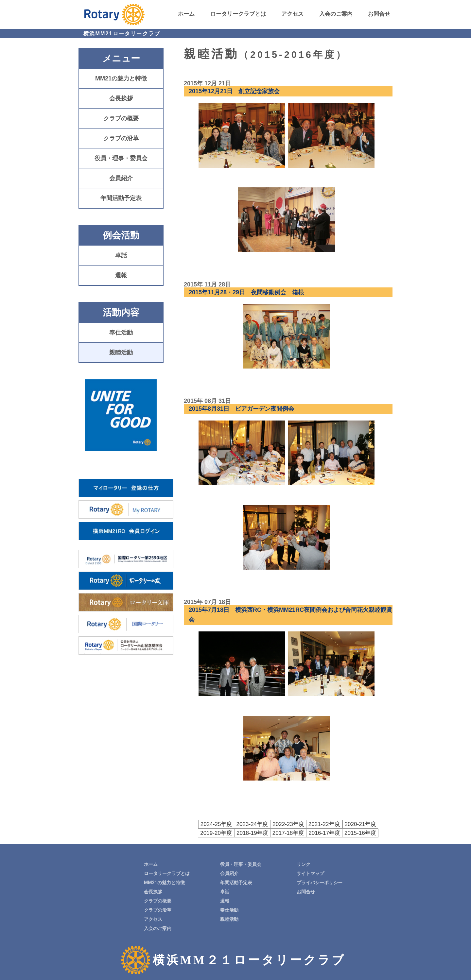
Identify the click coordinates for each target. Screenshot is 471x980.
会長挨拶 (121, 98)
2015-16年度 (339, 832)
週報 (121, 275)
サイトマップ (310, 873)
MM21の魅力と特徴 (121, 78)
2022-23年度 (271, 824)
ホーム (186, 14)
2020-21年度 (339, 824)
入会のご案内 (336, 14)
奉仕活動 (121, 333)
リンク (304, 864)
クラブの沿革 (121, 138)
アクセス (292, 14)
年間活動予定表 (121, 198)
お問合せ (379, 14)
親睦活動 (121, 352)
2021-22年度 (305, 824)
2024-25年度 (203, 824)
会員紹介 (121, 178)
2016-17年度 (305, 832)
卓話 (121, 255)
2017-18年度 (271, 832)
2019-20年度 (373, 824)
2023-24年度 (237, 824)
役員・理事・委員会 (121, 158)
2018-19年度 (237, 832)
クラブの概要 (121, 118)
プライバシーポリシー (320, 882)
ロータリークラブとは (238, 14)
